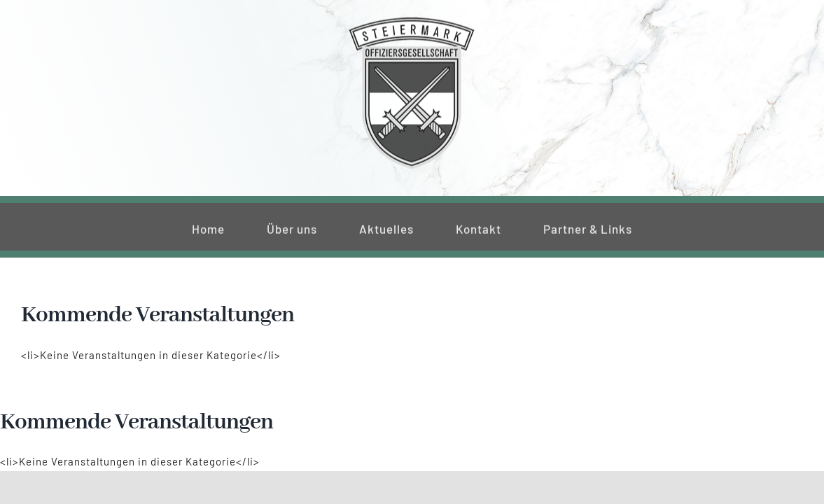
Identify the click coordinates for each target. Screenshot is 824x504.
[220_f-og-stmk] (412, 20)
